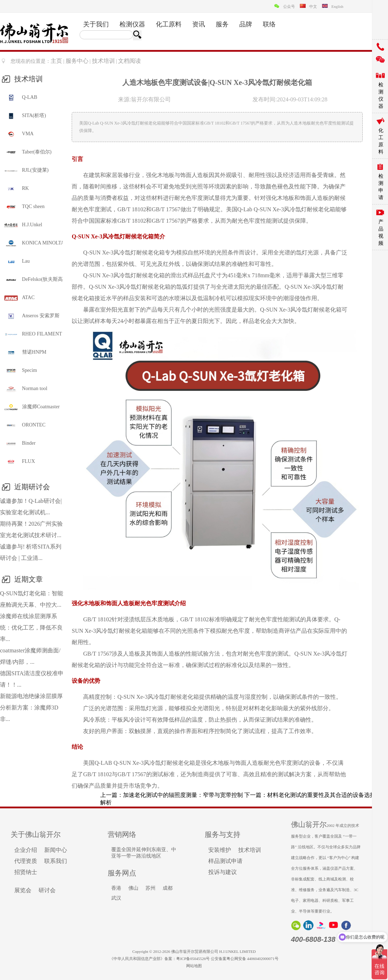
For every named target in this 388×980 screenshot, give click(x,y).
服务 (222, 24)
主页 (56, 61)
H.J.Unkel (23, 225)
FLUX (19, 462)
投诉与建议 (223, 872)
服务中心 (77, 61)
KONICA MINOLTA (33, 243)
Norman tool (25, 389)
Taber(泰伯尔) (28, 152)
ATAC (19, 298)
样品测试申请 (225, 861)
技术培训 (103, 61)
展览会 (23, 890)
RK (16, 189)
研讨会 (47, 890)
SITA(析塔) (25, 116)
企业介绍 (26, 850)
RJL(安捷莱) (26, 171)
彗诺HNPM (25, 353)
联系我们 (56, 861)
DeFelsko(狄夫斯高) (33, 280)
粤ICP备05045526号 (193, 959)
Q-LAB (20, 98)
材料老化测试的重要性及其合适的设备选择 (321, 795)
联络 (269, 24)
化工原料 (169, 24)
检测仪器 (132, 24)
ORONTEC (25, 425)
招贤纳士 (26, 872)
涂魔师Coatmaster (32, 407)
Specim (20, 371)
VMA (19, 134)
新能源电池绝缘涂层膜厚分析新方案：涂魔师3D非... (31, 708)
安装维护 (220, 850)
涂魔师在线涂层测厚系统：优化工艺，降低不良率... (31, 628)
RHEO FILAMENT (33, 334)
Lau (17, 262)
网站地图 (194, 966)
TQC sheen (24, 207)
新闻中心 (56, 850)
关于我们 (96, 24)
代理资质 (26, 861)
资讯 (199, 24)
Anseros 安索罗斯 (32, 316)
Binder (20, 444)
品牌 (246, 24)
